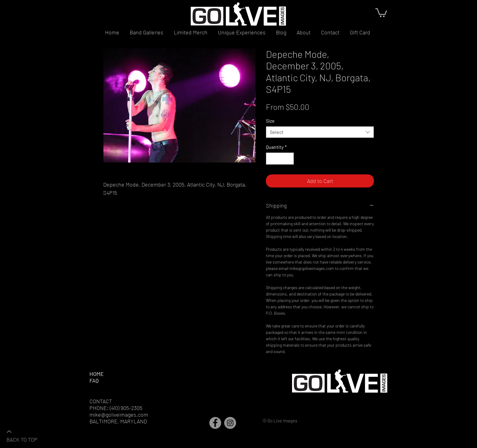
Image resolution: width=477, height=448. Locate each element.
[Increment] (289, 159)
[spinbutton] (280, 159)
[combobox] (320, 132)
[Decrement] (271, 159)
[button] (381, 12)
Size (270, 121)
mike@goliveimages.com (119, 415)
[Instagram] (230, 423)
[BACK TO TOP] (28, 435)
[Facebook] (215, 423)
